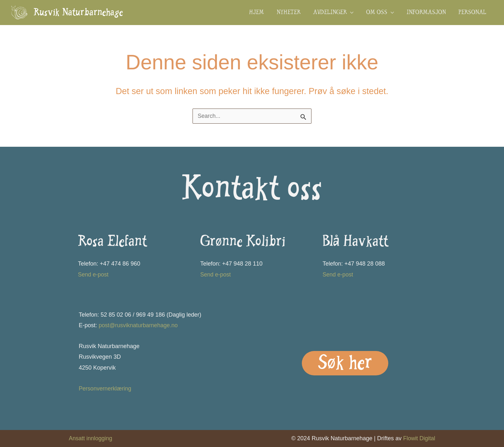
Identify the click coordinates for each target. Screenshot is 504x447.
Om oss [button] (383, 13)
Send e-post (94, 275)
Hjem (262, 13)
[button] (354, 13)
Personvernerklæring (106, 389)
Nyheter (293, 13)
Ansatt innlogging (91, 438)
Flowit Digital (419, 438)
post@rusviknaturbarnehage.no (139, 325)
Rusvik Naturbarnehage (78, 13)
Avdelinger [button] (337, 13)
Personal (473, 13)
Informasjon (428, 13)
